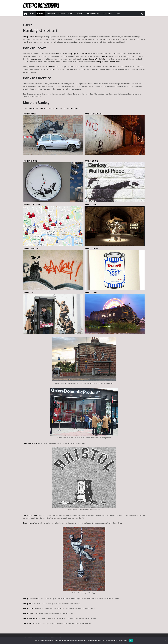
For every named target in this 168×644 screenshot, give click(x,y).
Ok (131, 641)
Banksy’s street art (30, 37)
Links (118, 14)
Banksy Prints (58, 108)
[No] (165, 641)
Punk (70, 14)
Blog (32, 14)
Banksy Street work (30, 515)
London (79, 14)
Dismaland (33, 59)
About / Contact (92, 14)
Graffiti (61, 14)
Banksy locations (46, 108)
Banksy (40, 14)
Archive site (107, 14)
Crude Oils (105, 56)
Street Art (51, 14)
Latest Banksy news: (30, 443)
